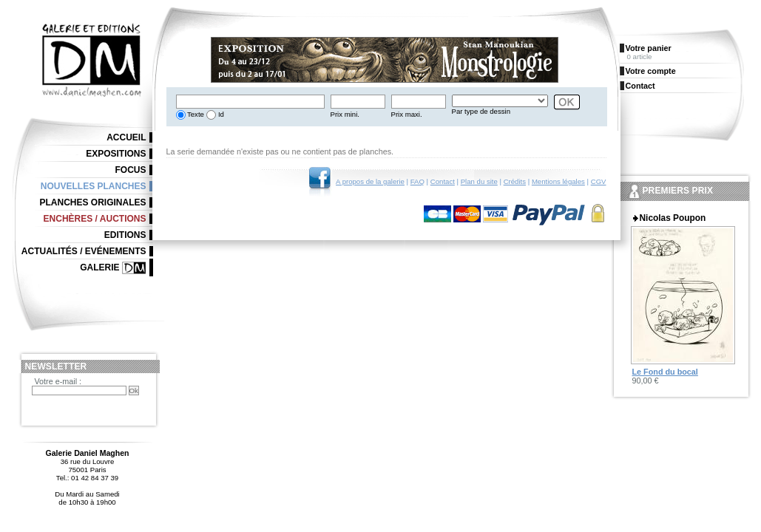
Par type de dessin (481, 111)
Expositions (116, 154)
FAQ (417, 181)
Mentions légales (558, 181)
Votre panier (649, 48)
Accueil (126, 137)
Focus (131, 170)
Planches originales (92, 202)
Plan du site (479, 181)
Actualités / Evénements (84, 251)
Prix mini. (345, 114)
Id (220, 114)
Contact (443, 181)
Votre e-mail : (58, 381)
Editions (125, 235)
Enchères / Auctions (95, 219)
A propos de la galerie (370, 181)
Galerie (99, 267)
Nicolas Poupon (673, 218)
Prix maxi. (407, 114)
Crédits (515, 181)
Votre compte (651, 71)
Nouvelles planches (94, 186)
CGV (599, 181)
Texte (195, 114)
